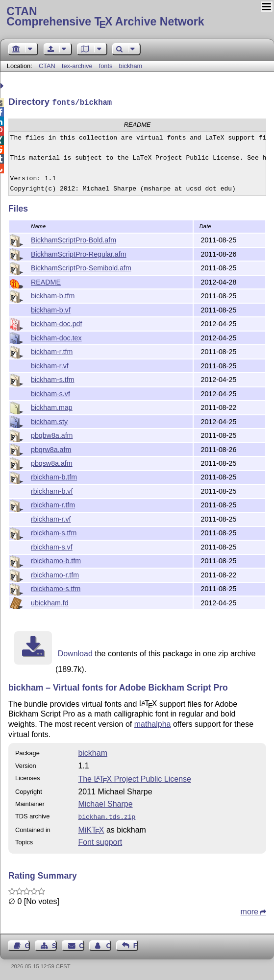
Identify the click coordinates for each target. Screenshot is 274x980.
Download (75, 653)
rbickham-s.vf (52, 546)
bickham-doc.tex (56, 337)
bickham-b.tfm (53, 295)
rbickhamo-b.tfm (56, 560)
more (249, 910)
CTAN (47, 66)
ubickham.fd (50, 602)
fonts (106, 66)
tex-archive (77, 66)
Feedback (136, 944)
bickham (131, 66)
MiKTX (91, 828)
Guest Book (27, 944)
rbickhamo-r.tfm (55, 574)
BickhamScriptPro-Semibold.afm (81, 267)
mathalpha (153, 723)
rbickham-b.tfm (54, 476)
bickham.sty (49, 421)
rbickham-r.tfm (53, 504)
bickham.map (52, 406)
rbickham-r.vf (51, 518)
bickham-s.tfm (53, 379)
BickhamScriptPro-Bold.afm (74, 239)
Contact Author (108, 944)
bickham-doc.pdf (56, 323)
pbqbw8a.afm (52, 434)
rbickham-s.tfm (54, 532)
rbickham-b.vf (52, 490)
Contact (81, 944)
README (46, 281)
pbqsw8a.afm (52, 462)
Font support (100, 840)
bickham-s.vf (50, 393)
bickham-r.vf (50, 365)
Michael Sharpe (105, 803)
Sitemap (54, 944)
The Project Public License (135, 778)
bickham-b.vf (51, 309)
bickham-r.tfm (52, 351)
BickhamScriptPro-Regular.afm (79, 253)
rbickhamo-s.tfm (56, 588)
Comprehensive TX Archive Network (137, 17)
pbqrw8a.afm (51, 449)
